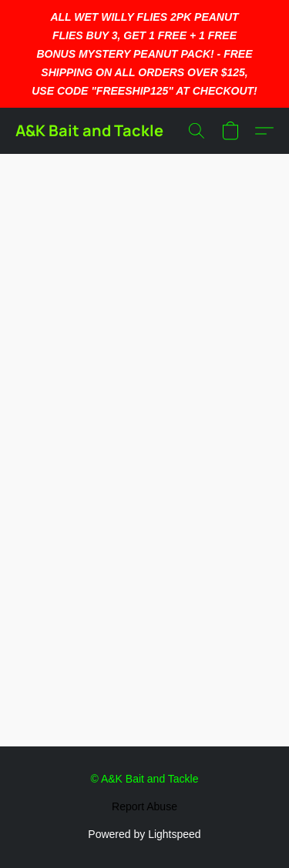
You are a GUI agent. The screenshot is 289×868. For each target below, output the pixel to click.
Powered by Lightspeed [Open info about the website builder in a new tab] (144, 834)
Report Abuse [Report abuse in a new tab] (144, 806)
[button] (89, 131)
